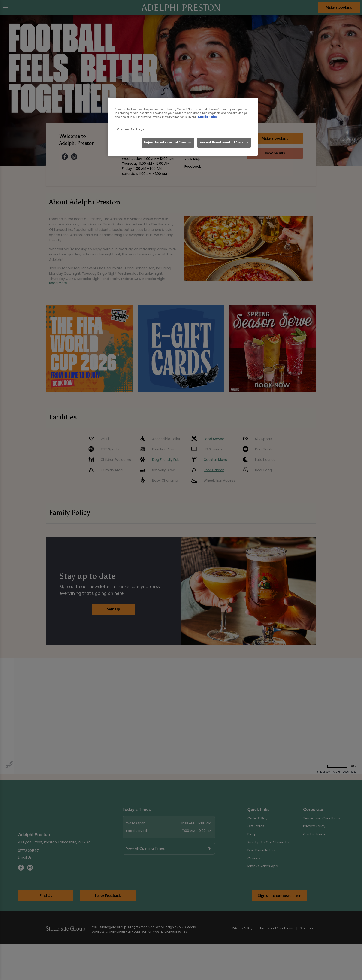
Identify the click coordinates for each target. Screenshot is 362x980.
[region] (183, 127)
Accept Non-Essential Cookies (224, 143)
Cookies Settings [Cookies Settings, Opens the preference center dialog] (131, 129)
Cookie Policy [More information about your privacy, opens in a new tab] (208, 117)
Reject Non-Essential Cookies (168, 143)
